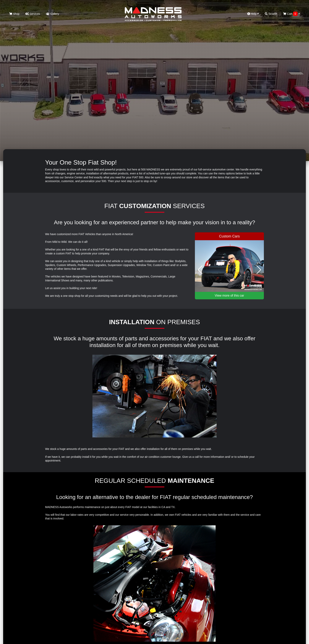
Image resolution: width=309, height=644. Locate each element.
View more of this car (229, 295)
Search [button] (271, 14)
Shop (14, 14)
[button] (200, 270)
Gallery (52, 14)
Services (33, 14)
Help (253, 14)
